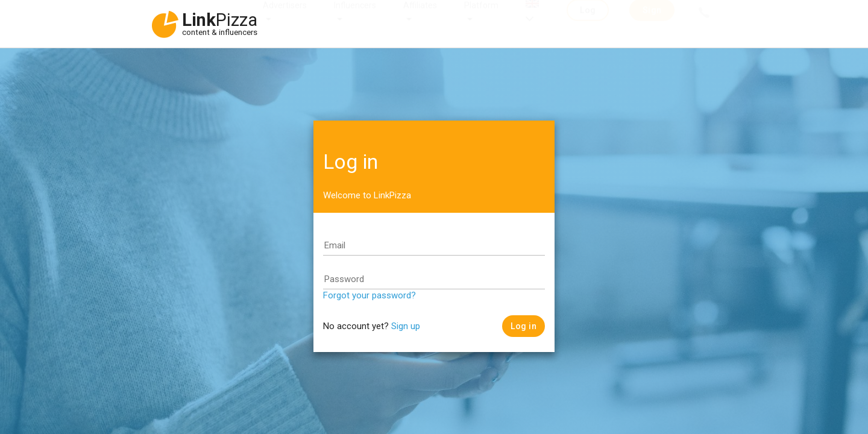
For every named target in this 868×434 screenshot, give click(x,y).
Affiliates (420, 17)
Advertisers (285, 17)
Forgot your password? (370, 295)
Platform (481, 17)
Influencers (355, 17)
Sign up (406, 326)
